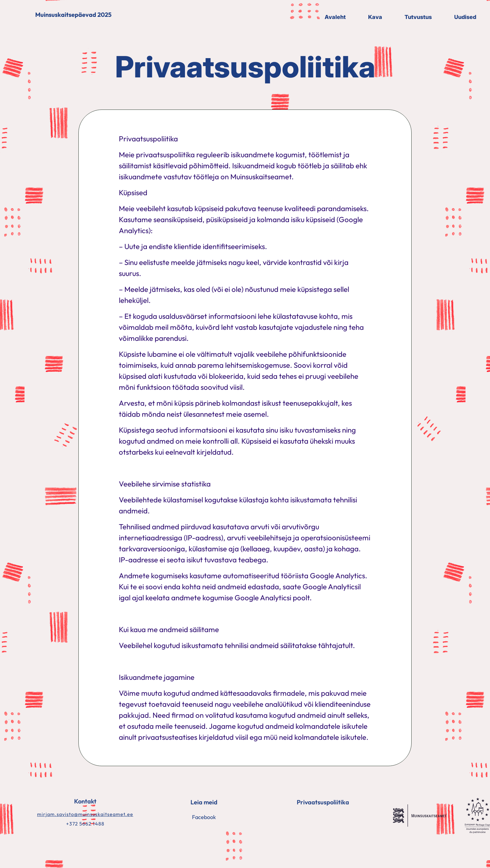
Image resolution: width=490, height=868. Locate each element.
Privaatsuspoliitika (323, 802)
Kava (375, 17)
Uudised (465, 17)
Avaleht (335, 17)
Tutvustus (418, 17)
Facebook (204, 817)
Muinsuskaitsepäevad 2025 (73, 15)
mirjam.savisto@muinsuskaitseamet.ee (85, 814)
